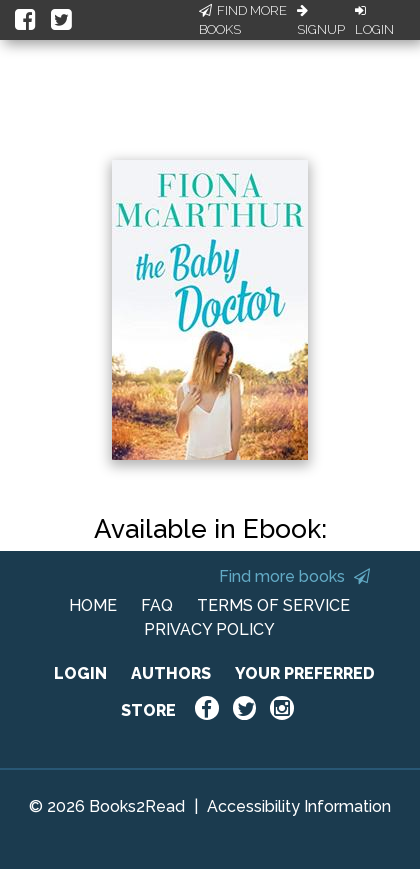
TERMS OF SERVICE (273, 605)
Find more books (294, 576)
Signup (321, 21)
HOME (93, 605)
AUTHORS (171, 673)
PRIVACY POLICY (209, 629)
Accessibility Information (299, 806)
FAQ (157, 605)
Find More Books (243, 20)
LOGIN (80, 673)
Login (374, 21)
